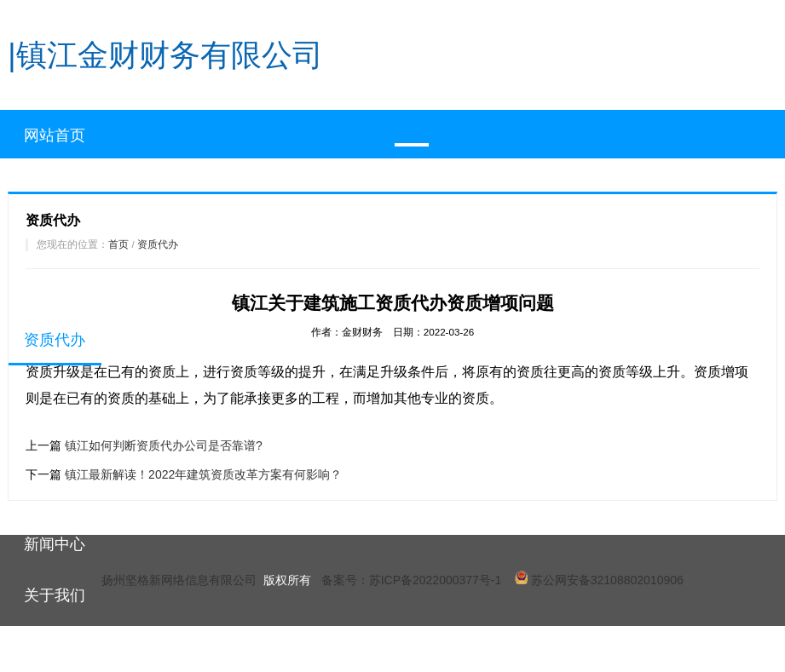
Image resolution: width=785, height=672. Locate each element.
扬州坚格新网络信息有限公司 (179, 580)
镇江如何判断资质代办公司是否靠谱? (164, 445)
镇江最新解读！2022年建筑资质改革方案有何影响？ (203, 474)
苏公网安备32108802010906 (599, 580)
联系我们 (55, 646)
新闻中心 (55, 544)
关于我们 (55, 595)
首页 (118, 244)
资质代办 (158, 244)
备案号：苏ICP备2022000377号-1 (412, 580)
